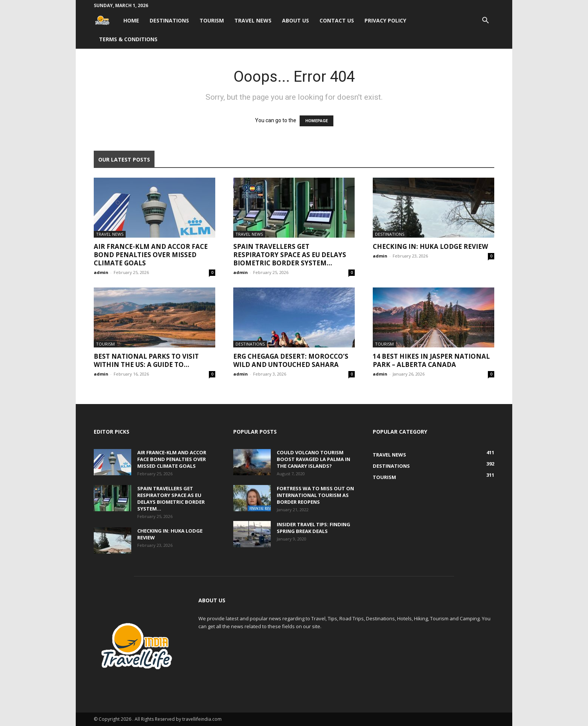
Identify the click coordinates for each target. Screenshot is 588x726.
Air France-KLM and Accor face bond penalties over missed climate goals (151, 255)
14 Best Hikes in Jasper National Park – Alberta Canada (431, 360)
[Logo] (106, 20)
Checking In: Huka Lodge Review (430, 246)
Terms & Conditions (128, 39)
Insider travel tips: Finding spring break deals (313, 528)
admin (101, 272)
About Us (295, 20)
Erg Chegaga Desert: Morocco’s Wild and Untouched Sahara (291, 360)
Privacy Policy (385, 20)
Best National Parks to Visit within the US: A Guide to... (146, 360)
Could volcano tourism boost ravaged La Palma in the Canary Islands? (313, 459)
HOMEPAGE (316, 121)
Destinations (169, 20)
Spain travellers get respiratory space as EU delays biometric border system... (290, 255)
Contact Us (337, 20)
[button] (485, 21)
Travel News (253, 20)
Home (131, 20)
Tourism (212, 20)
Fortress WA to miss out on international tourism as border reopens (315, 495)
